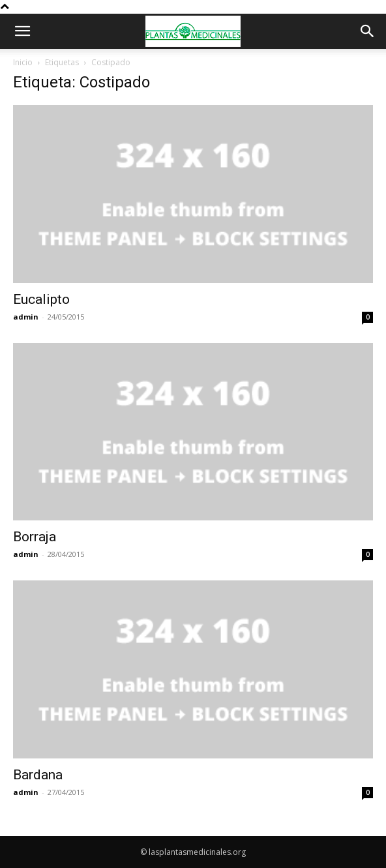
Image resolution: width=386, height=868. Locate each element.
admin (26, 317)
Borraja (35, 537)
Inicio (23, 62)
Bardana (38, 775)
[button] (22, 31)
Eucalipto (41, 299)
